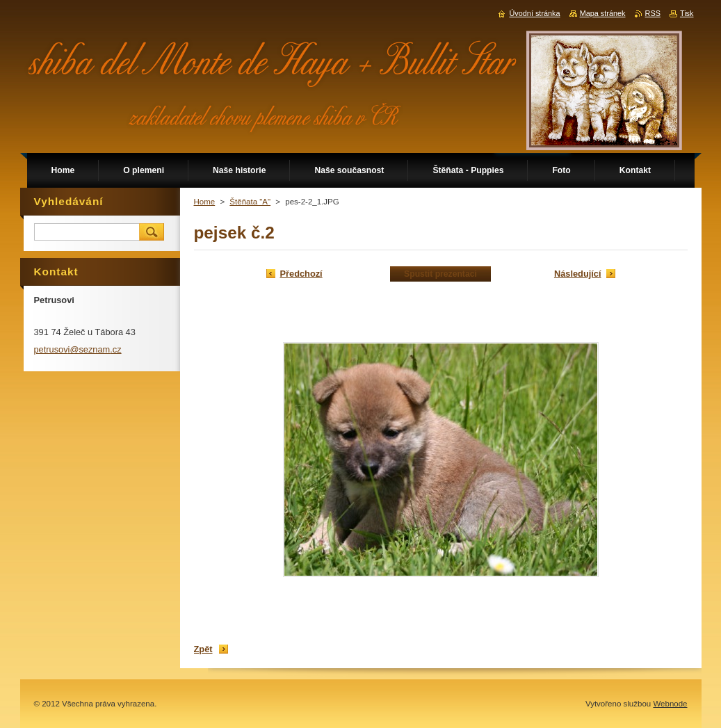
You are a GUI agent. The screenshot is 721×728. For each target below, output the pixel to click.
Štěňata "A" (250, 202)
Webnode (670, 704)
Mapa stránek (603, 13)
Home (205, 202)
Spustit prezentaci (440, 274)
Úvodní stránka (534, 13)
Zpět (203, 649)
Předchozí (301, 274)
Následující (578, 274)
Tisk (687, 13)
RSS (653, 13)
